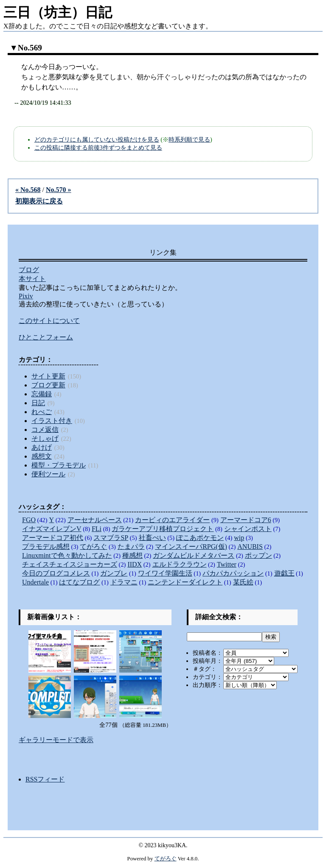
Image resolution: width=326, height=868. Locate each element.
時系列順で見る (189, 139)
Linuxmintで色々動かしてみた (67, 555)
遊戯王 (284, 573)
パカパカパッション (233, 573)
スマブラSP (111, 538)
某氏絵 (243, 582)
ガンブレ (114, 573)
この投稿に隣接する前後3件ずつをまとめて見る (98, 147)
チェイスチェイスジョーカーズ (70, 564)
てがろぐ (93, 547)
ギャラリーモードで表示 (56, 740)
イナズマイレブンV (52, 529)
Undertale (35, 582)
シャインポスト (248, 529)
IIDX (135, 564)
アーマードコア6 (246, 520)
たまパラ (131, 547)
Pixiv (26, 296)
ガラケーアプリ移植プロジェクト (163, 529)
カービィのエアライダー (172, 520)
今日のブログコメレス (56, 573)
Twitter (227, 564)
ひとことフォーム (46, 337)
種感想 (132, 555)
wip (239, 538)
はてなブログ (79, 582)
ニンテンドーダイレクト (185, 582)
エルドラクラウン (180, 564)
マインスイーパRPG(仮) (191, 547)
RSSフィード (45, 779)
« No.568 (28, 190)
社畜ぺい (152, 538)
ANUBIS (250, 547)
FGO (29, 520)
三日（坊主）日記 (58, 12)
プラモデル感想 (46, 547)
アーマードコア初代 (53, 538)
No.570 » (59, 190)
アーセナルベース (95, 520)
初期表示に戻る (39, 201)
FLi (97, 529)
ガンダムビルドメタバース (194, 555)
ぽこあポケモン (200, 538)
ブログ (29, 270)
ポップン (259, 555)
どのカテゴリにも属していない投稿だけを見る (97, 139)
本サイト (32, 279)
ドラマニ (124, 582)
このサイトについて (49, 321)
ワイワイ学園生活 (165, 573)
